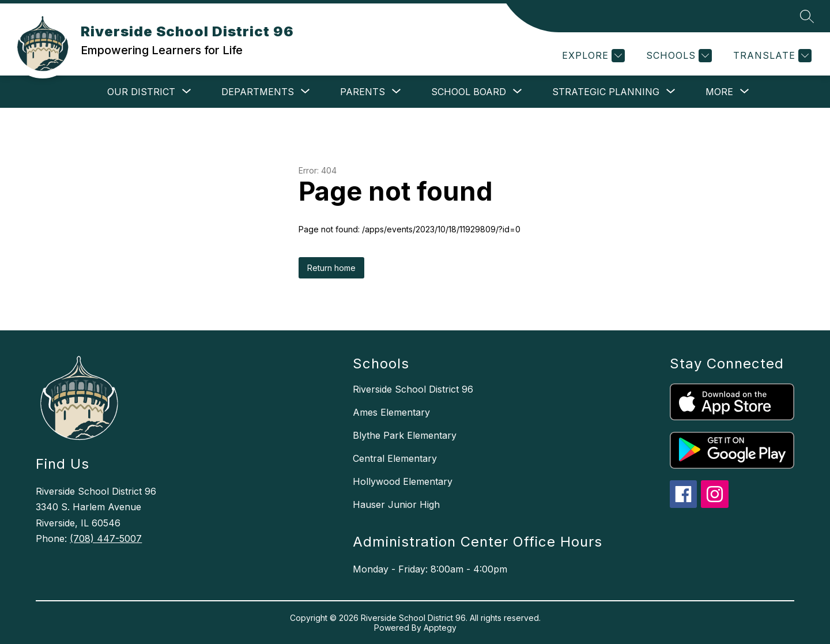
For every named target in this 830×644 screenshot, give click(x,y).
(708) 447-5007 (106, 538)
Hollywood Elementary (403, 481)
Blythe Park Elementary (405, 435)
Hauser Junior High (396, 504)
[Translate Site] (771, 56)
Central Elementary (395, 458)
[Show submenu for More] (719, 92)
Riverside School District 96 (413, 389)
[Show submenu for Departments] (258, 92)
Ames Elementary (391, 412)
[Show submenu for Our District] (141, 92)
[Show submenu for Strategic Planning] (606, 92)
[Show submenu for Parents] (363, 92)
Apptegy (440, 628)
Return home (331, 268)
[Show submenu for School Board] (469, 92)
